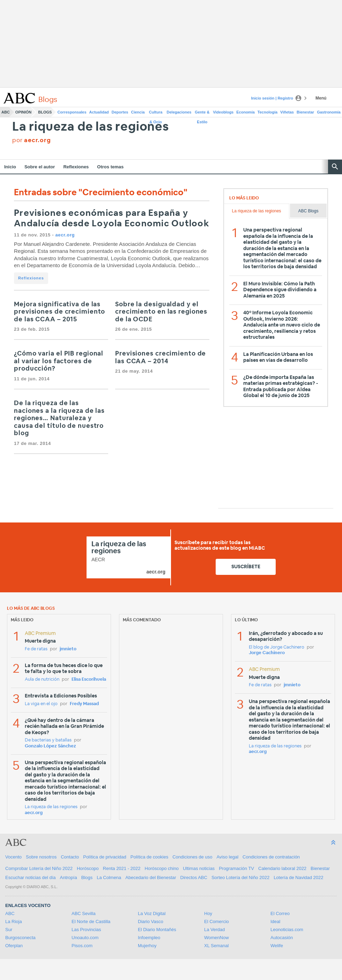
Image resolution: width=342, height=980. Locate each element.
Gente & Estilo (202, 114)
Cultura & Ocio (156, 114)
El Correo (280, 913)
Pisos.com (82, 946)
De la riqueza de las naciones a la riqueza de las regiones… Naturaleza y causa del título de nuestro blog (59, 418)
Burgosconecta (20, 938)
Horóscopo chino (162, 868)
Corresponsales (72, 112)
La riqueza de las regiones (91, 127)
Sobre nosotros (41, 857)
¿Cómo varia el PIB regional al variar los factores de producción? (59, 361)
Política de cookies (149, 857)
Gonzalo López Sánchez (50, 746)
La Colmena (109, 877)
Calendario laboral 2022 (282, 868)
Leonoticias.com (287, 930)
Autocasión (282, 938)
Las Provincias (86, 930)
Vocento (13, 857)
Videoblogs (223, 112)
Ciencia (138, 112)
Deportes (120, 112)
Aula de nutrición (42, 679)
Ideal (275, 922)
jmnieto (68, 649)
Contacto (70, 857)
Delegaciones (179, 112)
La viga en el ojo (41, 704)
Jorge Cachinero (267, 653)
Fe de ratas (36, 649)
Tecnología (267, 112)
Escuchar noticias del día (31, 877)
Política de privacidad (105, 857)
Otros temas (110, 167)
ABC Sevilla (84, 913)
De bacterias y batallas (48, 740)
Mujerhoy (147, 946)
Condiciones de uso (192, 857)
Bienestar (305, 112)
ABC (6, 112)
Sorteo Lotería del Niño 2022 (240, 877)
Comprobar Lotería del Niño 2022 (39, 868)
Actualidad (99, 112)
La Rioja (14, 922)
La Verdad (214, 930)
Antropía (69, 877)
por (32, 140)
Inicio (10, 167)
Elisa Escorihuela (89, 679)
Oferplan (14, 946)
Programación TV (236, 868)
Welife (277, 946)
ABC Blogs (308, 211)
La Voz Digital (152, 913)
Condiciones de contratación (271, 857)
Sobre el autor (40, 167)
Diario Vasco (151, 922)
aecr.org (65, 235)
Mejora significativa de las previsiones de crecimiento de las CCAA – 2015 (60, 312)
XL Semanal (216, 946)
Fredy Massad (84, 704)
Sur (9, 930)
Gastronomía (329, 112)
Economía (246, 112)
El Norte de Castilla (91, 922)
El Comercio (217, 922)
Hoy (208, 913)
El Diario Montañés (157, 930)
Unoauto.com (85, 938)
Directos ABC (194, 877)
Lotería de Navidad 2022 (298, 877)
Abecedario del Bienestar (151, 877)
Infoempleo (149, 938)
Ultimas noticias (199, 868)
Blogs (45, 112)
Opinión (23, 112)
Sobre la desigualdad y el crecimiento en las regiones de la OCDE (161, 312)
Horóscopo (88, 868)
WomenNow (217, 938)
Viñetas (287, 112)
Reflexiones (76, 167)
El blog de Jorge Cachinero (277, 647)
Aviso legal (227, 857)
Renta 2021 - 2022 (122, 868)
